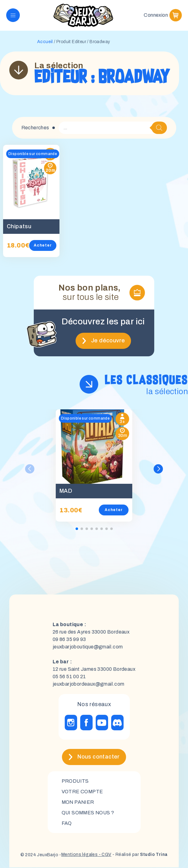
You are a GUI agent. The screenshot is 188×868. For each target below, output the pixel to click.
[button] (158, 469)
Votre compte (83, 792)
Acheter (43, 246)
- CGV (104, 855)
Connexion (156, 15)
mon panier (78, 802)
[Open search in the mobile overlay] (113, 128)
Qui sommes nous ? (89, 813)
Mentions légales (79, 855)
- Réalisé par (140, 855)
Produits (75, 781)
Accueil (45, 42)
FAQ (67, 823)
